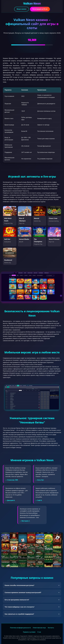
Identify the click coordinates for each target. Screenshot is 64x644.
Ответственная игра (39, 628)
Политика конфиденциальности (20, 628)
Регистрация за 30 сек (40, 9)
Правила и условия (29, 632)
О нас (39, 632)
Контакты (51, 628)
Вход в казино (21, 9)
